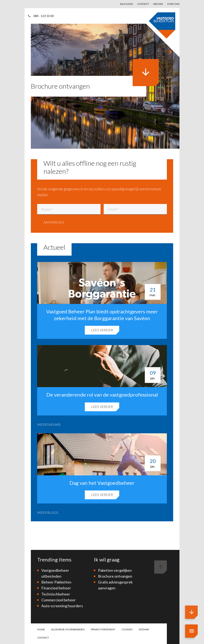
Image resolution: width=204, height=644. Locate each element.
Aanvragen (54, 222)
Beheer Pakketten (56, 582)
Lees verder (102, 330)
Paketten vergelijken (115, 570)
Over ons (173, 4)
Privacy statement (103, 629)
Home (41, 629)
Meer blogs (48, 512)
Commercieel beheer (59, 600)
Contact (143, 4)
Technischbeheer (56, 594)
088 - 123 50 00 (41, 16)
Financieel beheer (56, 588)
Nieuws (158, 4)
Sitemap (144, 629)
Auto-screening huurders (62, 606)
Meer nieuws (49, 424)
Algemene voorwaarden (68, 629)
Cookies (127, 629)
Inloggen (127, 4)
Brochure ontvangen (115, 576)
